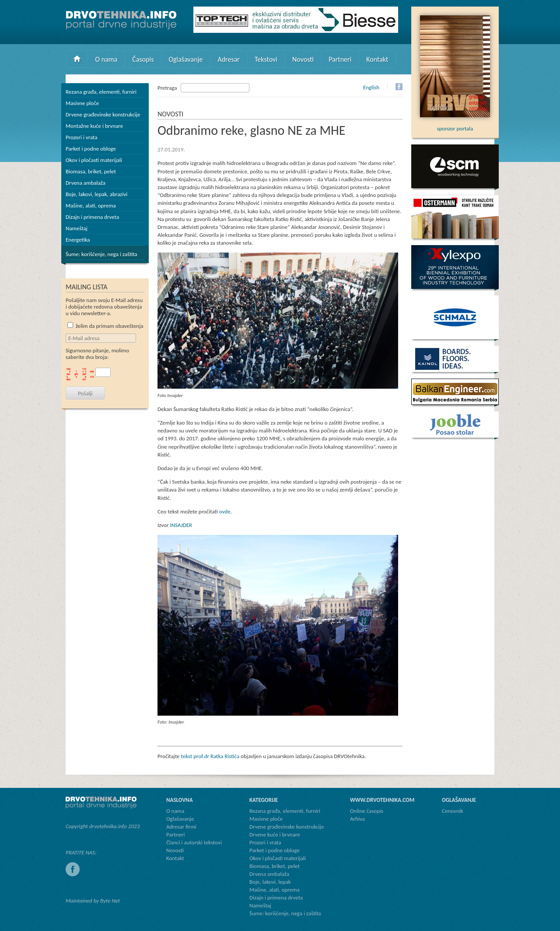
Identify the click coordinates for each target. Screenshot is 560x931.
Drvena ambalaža (86, 183)
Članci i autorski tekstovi (194, 842)
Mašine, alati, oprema (91, 206)
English (371, 87)
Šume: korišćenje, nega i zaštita (101, 254)
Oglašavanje (185, 59)
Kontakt (377, 59)
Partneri (340, 59)
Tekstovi (266, 59)
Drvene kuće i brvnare (275, 834)
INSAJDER (181, 525)
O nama (107, 59)
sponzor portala (455, 125)
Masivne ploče (82, 103)
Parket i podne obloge (91, 149)
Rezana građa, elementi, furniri (101, 92)
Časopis (143, 59)
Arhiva (357, 819)
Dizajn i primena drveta (92, 217)
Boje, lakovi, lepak (270, 882)
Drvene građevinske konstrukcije (103, 114)
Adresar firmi (181, 827)
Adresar (229, 59)
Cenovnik (453, 811)
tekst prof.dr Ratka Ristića (210, 756)
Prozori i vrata (81, 137)
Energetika (78, 240)
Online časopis (367, 811)
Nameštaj (77, 228)
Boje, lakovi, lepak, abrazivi (96, 194)
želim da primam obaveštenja (105, 326)
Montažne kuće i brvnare (94, 126)
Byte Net (110, 901)
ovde (225, 511)
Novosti (303, 59)
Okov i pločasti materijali (94, 160)
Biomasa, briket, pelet (91, 171)
